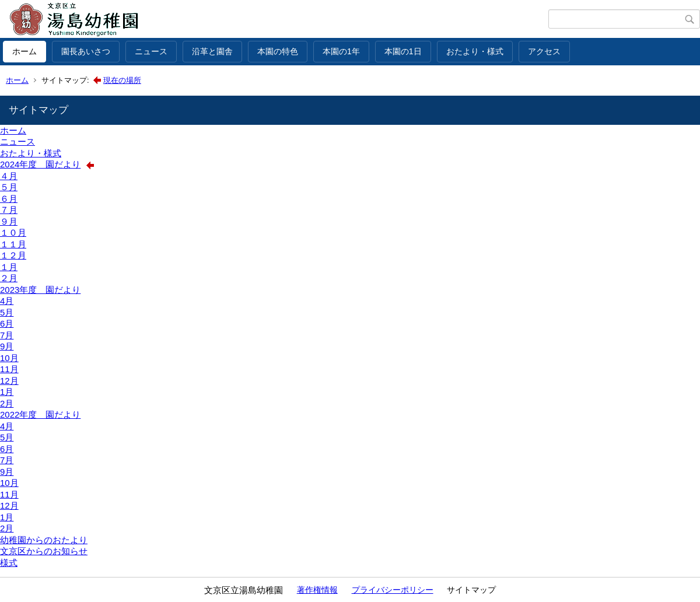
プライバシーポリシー (393, 590)
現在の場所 (122, 80)
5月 (7, 312)
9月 (7, 346)
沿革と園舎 (212, 51)
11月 (9, 369)
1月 (7, 392)
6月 (7, 323)
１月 (9, 267)
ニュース (151, 51)
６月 (9, 199)
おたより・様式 (475, 51)
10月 (9, 358)
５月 (9, 187)
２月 (9, 278)
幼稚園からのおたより (44, 540)
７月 (9, 210)
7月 (7, 335)
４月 (9, 176)
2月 (7, 403)
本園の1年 (341, 51)
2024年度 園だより (40, 164)
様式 (9, 563)
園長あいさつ (86, 51)
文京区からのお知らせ (44, 551)
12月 (9, 381)
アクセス (544, 51)
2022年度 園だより (40, 414)
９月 (9, 221)
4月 (7, 301)
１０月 (13, 232)
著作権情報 (317, 590)
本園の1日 (403, 51)
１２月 (13, 255)
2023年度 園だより (40, 290)
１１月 (13, 244)
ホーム (24, 51)
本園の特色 (278, 51)
